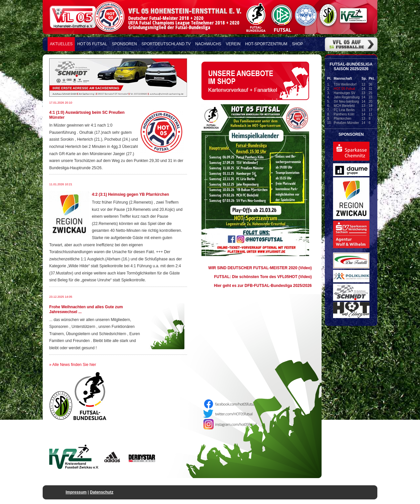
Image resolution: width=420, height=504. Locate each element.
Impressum (76, 492)
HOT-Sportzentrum (266, 44)
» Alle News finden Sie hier (73, 365)
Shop (298, 44)
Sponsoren (125, 44)
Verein (233, 44)
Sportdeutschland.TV (166, 44)
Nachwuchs (208, 44)
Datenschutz (102, 492)
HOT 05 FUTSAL (92, 44)
